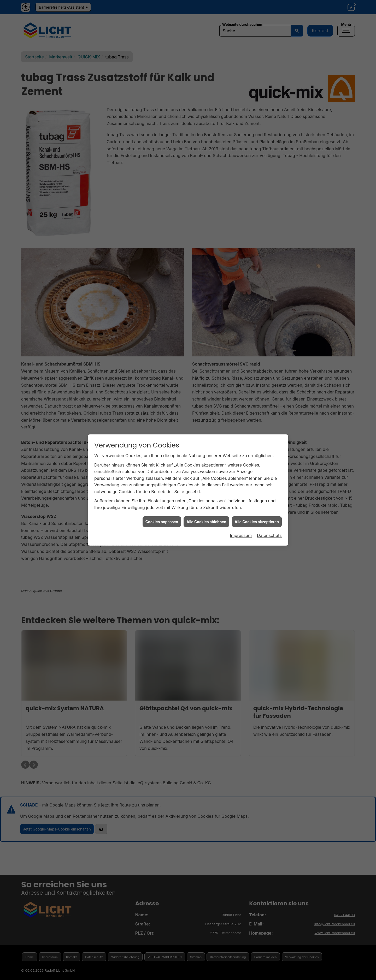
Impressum (241, 513)
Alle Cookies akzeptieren (257, 500)
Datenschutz (269, 513)
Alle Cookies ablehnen (206, 500)
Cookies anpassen (162, 500)
